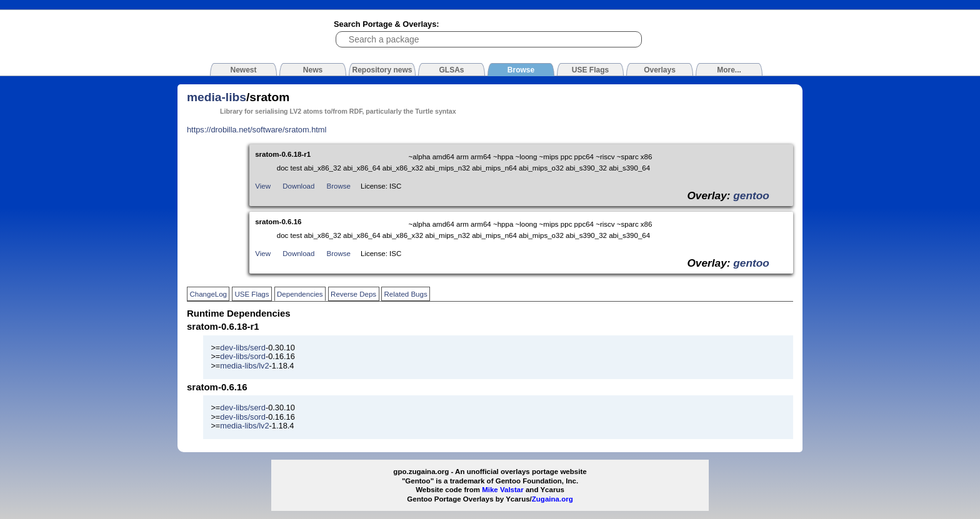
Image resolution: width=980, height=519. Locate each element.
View (263, 186)
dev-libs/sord (243, 356)
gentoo (751, 195)
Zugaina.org (552, 499)
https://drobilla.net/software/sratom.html (257, 130)
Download (298, 186)
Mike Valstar (503, 490)
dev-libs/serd (243, 348)
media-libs (217, 97)
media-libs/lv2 (244, 366)
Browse (339, 186)
